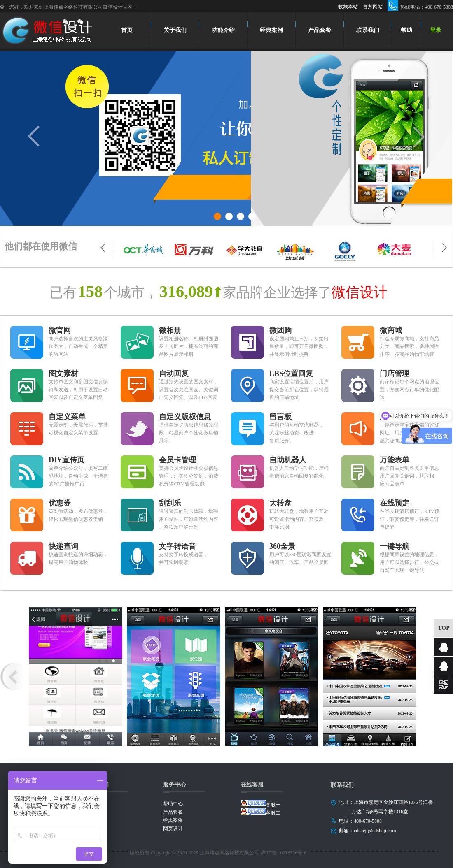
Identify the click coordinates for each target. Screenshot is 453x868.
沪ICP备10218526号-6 (284, 853)
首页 (127, 30)
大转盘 (280, 503)
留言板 (280, 417)
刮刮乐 (170, 503)
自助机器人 (288, 460)
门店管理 (395, 374)
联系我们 (368, 30)
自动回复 (174, 374)
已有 (63, 292)
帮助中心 (173, 804)
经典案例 (271, 30)
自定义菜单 (67, 417)
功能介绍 (223, 30)
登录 (436, 30)
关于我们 (175, 30)
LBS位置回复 (291, 374)
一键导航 (395, 546)
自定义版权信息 (185, 417)
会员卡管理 (177, 460)
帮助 (406, 30)
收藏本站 (348, 7)
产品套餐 (320, 30)
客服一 (260, 804)
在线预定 (395, 503)
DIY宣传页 (67, 460)
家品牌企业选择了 (277, 292)
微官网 (60, 330)
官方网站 (373, 7)
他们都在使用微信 (41, 246)
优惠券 (60, 503)
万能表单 (395, 460)
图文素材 (63, 374)
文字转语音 (177, 546)
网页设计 (173, 829)
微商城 (391, 330)
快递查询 (63, 546)
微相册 (170, 330)
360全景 (282, 546)
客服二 (260, 812)
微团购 (280, 330)
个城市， (131, 292)
